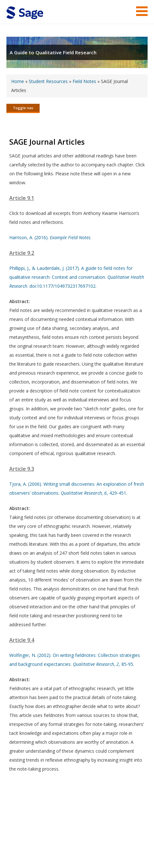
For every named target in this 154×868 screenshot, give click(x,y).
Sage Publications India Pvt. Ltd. (99, 829)
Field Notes (84, 81)
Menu (142, 11)
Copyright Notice (70, 844)
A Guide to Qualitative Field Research (53, 52)
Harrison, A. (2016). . (50, 237)
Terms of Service (31, 844)
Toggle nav (23, 108)
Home (18, 81)
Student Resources (48, 81)
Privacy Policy (105, 844)
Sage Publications (43, 829)
